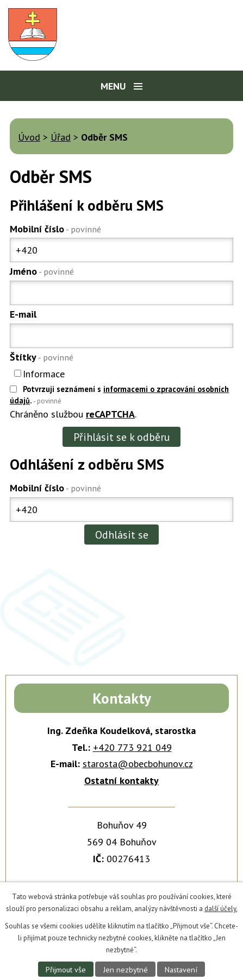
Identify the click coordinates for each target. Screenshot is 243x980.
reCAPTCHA (110, 414)
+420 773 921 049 (132, 747)
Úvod (29, 137)
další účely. (221, 909)
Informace (44, 373)
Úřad (61, 137)
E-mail (23, 314)
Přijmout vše (66, 969)
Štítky (42, 357)
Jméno (42, 271)
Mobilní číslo (55, 229)
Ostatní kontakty (121, 780)
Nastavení (181, 969)
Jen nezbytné (126, 969)
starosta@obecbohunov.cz (138, 764)
